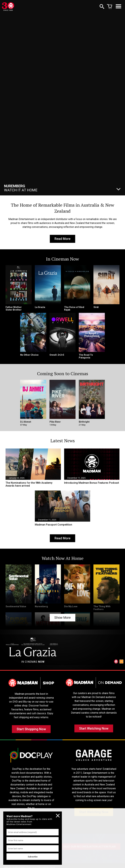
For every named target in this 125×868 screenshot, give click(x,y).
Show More (62, 619)
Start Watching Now (94, 732)
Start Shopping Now (31, 732)
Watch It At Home (21, 188)
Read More (62, 239)
